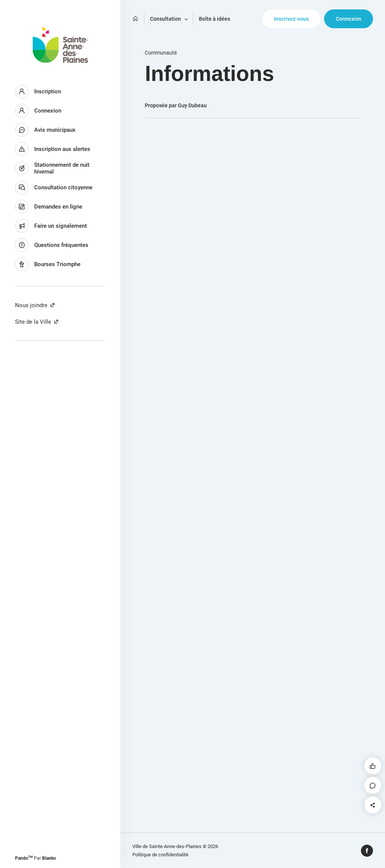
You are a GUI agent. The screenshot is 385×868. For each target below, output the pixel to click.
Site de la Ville (37, 322)
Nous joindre (35, 305)
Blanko (49, 858)
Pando (24, 858)
